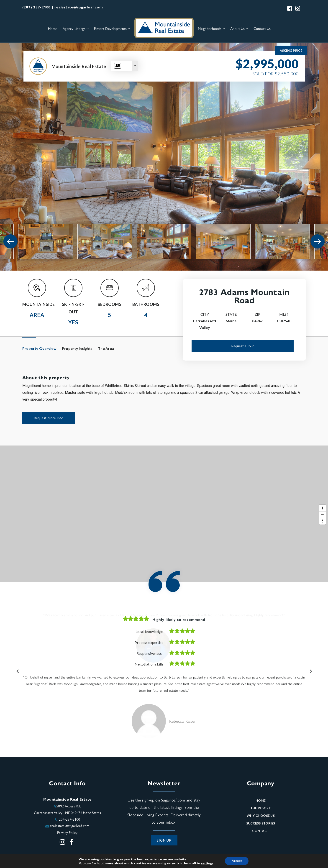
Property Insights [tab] (77, 348)
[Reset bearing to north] (322, 521)
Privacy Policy (67, 833)
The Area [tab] (106, 348)
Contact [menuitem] (261, 832)
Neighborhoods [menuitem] (211, 28)
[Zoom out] (322, 515)
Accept (237, 861)
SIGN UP (164, 841)
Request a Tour (243, 346)
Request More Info (49, 418)
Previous (18, 672)
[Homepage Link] (164, 27)
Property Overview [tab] (39, 348)
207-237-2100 (69, 820)
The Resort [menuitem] (261, 809)
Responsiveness (149, 653)
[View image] (46, 241)
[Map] (164, 514)
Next (310, 672)
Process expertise (149, 642)
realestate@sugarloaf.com (70, 827)
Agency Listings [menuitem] (76, 28)
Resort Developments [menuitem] (112, 28)
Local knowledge (149, 631)
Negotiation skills (149, 664)
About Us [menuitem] (239, 28)
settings (207, 863)
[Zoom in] (322, 508)
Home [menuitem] (53, 28)
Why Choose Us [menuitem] (261, 817)
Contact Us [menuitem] (262, 28)
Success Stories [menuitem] (261, 824)
